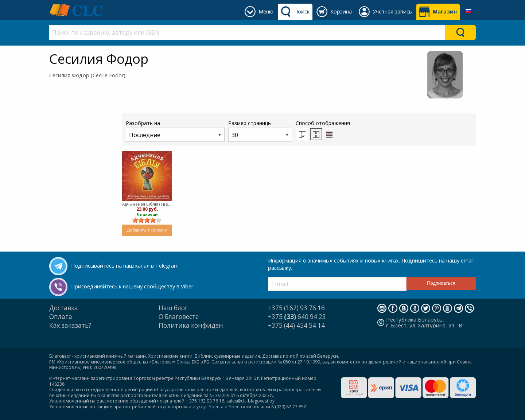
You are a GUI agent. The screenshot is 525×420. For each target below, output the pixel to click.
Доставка (64, 308)
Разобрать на (175, 131)
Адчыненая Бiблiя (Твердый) (147, 204)
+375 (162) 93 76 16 (296, 308)
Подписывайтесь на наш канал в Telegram (125, 266)
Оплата (61, 317)
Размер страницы (260, 131)
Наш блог (173, 308)
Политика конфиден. (192, 325)
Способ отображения (323, 130)
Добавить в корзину (147, 230)
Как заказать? (70, 325)
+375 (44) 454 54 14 (296, 325)
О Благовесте (179, 317)
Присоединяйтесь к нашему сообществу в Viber (132, 286)
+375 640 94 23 (297, 317)
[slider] (147, 220)
